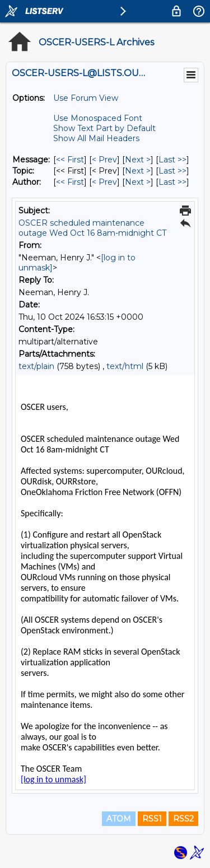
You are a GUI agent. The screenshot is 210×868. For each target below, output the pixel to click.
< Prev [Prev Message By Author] (104, 182)
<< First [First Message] (70, 160)
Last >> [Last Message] (172, 160)
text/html (125, 366)
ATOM (119, 819)
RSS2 (183, 819)
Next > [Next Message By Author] (138, 182)
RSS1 (152, 819)
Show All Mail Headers (96, 138)
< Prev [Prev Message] (104, 160)
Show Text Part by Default (104, 128)
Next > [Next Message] (138, 160)
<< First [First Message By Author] (70, 182)
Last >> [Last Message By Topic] (172, 171)
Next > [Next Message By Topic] (138, 171)
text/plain (36, 366)
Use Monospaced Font (98, 118)
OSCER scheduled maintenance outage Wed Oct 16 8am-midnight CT (92, 228)
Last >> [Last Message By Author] (172, 182)
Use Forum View (86, 98)
